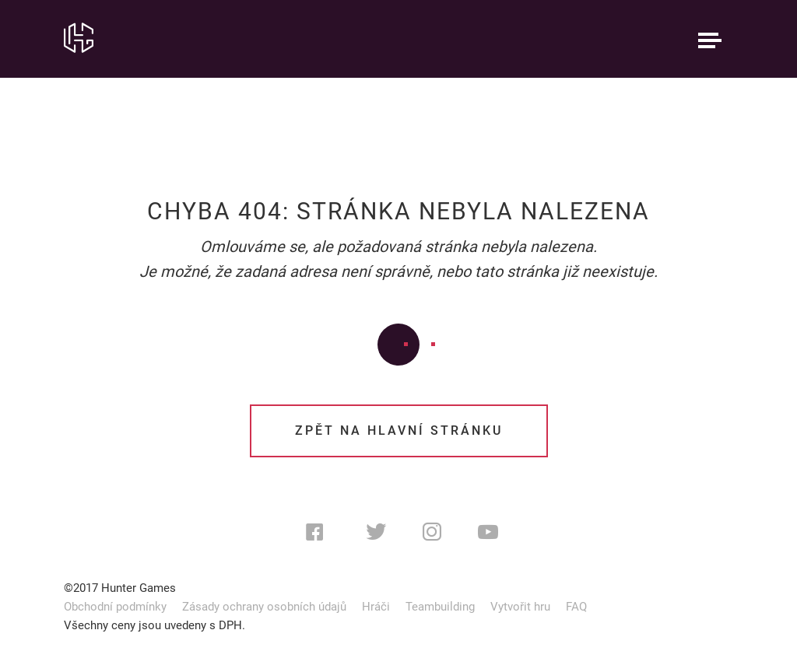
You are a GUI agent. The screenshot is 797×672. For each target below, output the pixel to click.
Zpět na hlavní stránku (399, 430)
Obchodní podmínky (115, 607)
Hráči (376, 607)
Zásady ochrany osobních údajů (264, 607)
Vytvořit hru (520, 607)
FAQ (576, 607)
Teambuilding (440, 607)
